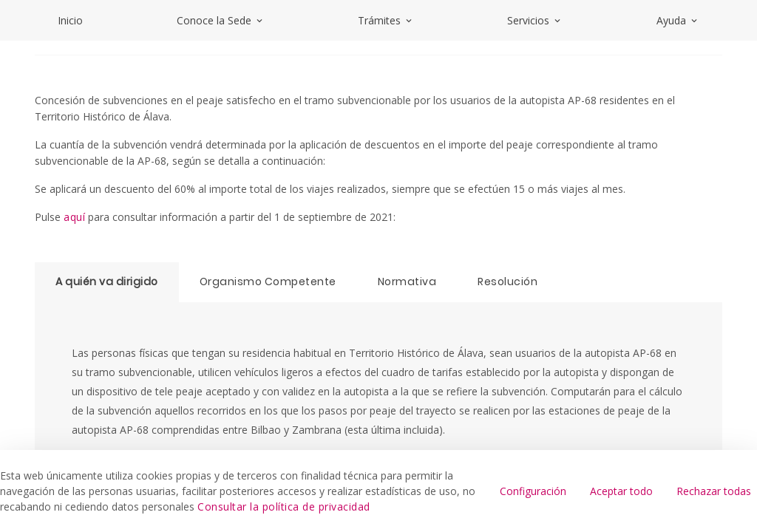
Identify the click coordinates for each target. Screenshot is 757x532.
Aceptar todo (621, 491)
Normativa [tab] (407, 282)
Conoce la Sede (221, 20)
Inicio (70, 20)
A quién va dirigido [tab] (107, 282)
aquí (74, 217)
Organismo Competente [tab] (268, 282)
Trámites (386, 20)
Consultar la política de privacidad (284, 507)
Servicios (535, 20)
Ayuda (678, 20)
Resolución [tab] (508, 282)
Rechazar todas (714, 491)
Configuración (533, 491)
